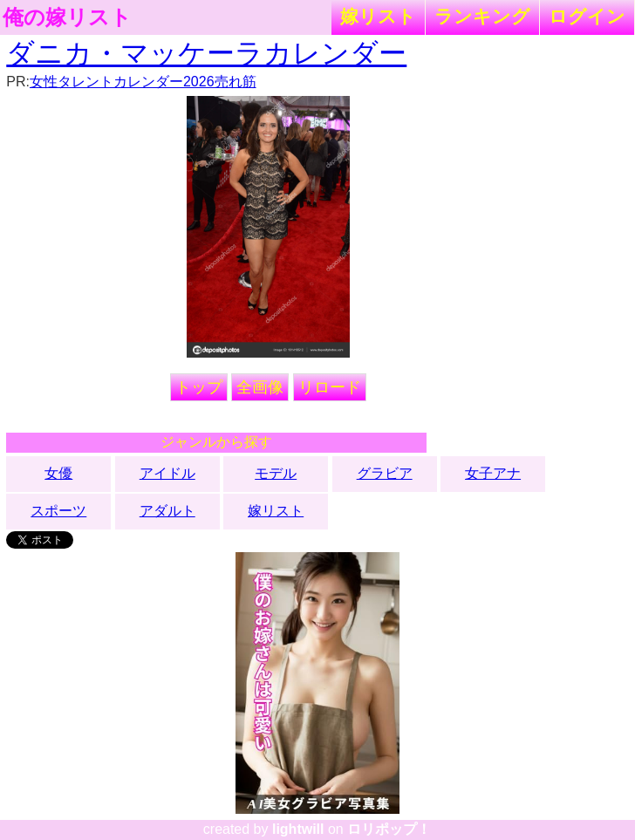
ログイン (587, 16)
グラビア (385, 473)
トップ (199, 387)
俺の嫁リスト (67, 17)
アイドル (167, 473)
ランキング (482, 16)
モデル (276, 473)
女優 (58, 473)
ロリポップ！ (389, 829)
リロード (330, 387)
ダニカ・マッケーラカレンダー (206, 53)
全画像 (260, 387)
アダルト (167, 511)
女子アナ (493, 473)
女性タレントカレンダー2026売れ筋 (143, 82)
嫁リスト (378, 16)
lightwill (298, 829)
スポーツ (58, 511)
